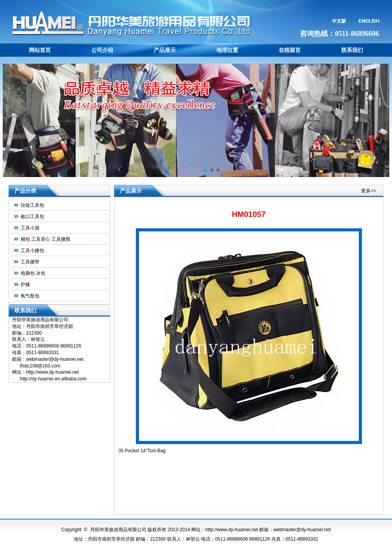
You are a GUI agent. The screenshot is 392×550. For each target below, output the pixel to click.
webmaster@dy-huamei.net (302, 530)
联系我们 (352, 50)
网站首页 (40, 50)
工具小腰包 (32, 251)
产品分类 (25, 191)
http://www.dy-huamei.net (232, 530)
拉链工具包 (32, 205)
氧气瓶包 (30, 296)
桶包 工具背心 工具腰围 (45, 239)
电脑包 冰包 (33, 273)
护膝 (25, 285)
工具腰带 (30, 262)
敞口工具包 (32, 217)
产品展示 (165, 50)
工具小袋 (30, 228)
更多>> (369, 191)
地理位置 (227, 50)
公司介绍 (102, 50)
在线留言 (290, 50)
